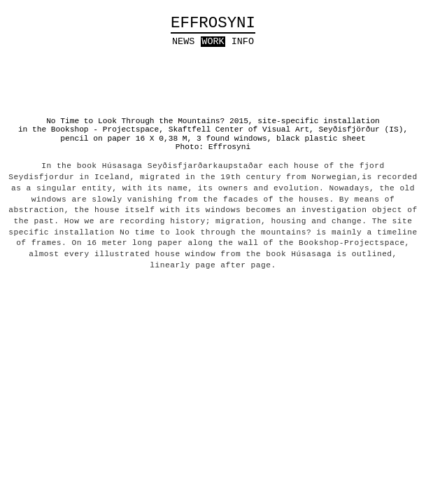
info (243, 42)
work (213, 42)
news (183, 42)
